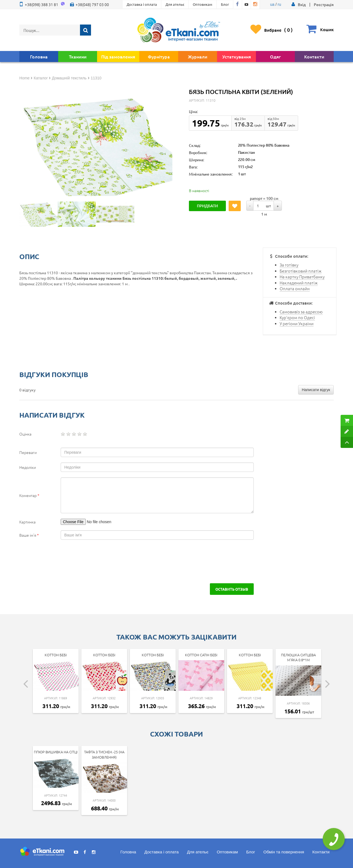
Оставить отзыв (232, 589)
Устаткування (237, 57)
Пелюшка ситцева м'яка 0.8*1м (298, 657)
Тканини (78, 57)
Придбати (207, 206)
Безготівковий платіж (301, 271)
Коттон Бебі (56, 655)
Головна (39, 57)
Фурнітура (159, 57)
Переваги (28, 452)
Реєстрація (324, 4)
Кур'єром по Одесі (297, 317)
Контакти (314, 57)
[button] (302, 4)
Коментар (29, 495)
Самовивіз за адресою (301, 312)
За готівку (289, 265)
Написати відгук (316, 390)
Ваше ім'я (29, 535)
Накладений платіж (299, 283)
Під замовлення (118, 57)
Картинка (27, 522)
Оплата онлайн (295, 288)
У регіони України (297, 323)
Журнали (198, 57)
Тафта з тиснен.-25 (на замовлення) (104, 754)
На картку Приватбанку (302, 277)
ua (272, 4)
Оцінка (25, 434)
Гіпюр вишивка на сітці (56, 752)
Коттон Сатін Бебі (201, 655)
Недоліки (28, 467)
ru (279, 4)
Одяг (275, 57)
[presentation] (67, 561)
